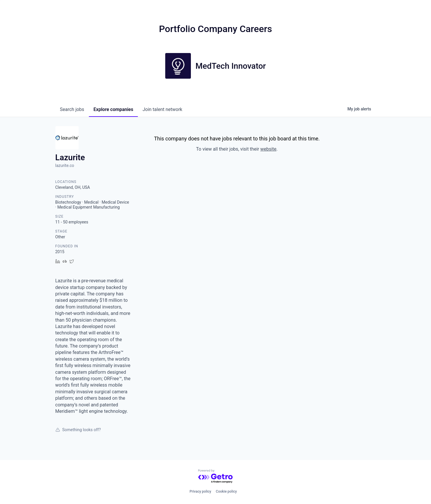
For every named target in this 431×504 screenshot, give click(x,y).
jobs (72, 109)
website (268, 149)
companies (113, 109)
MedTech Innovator (231, 66)
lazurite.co (65, 165)
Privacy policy (200, 491)
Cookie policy (226, 491)
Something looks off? (78, 430)
